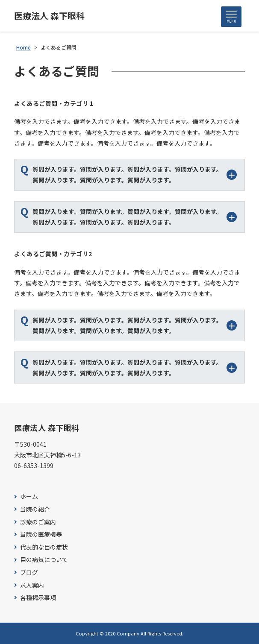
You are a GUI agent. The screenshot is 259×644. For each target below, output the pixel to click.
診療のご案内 (38, 522)
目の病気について (44, 560)
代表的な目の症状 (44, 547)
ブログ (29, 572)
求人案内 (32, 585)
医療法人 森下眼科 (49, 16)
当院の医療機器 (41, 534)
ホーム (29, 496)
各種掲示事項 (38, 598)
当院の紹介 (35, 509)
